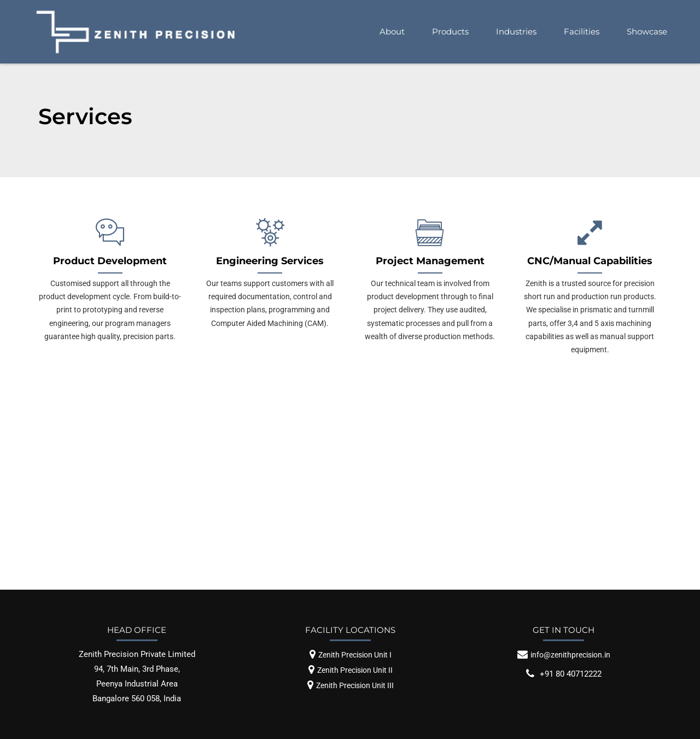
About (392, 31)
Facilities (582, 31)
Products (450, 31)
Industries (516, 31)
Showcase (647, 31)
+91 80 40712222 (571, 674)
